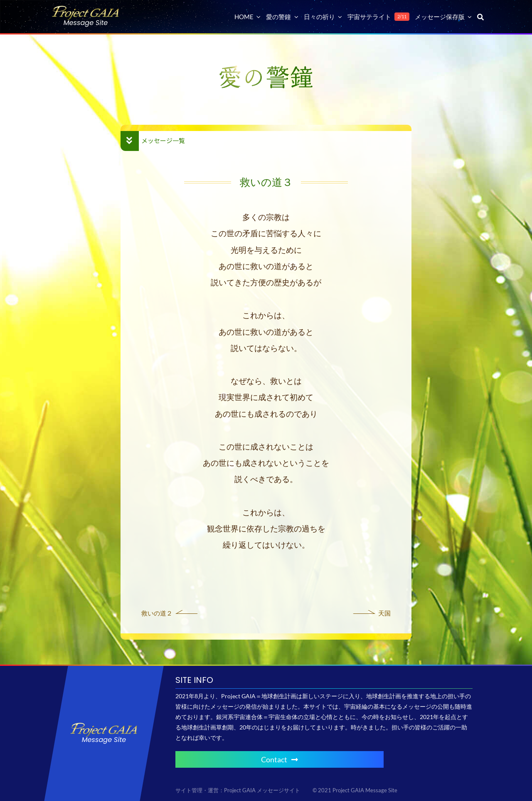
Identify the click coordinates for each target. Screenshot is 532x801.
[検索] (480, 17)
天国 (384, 613)
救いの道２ (157, 613)
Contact (280, 759)
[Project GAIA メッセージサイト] (86, 9)
